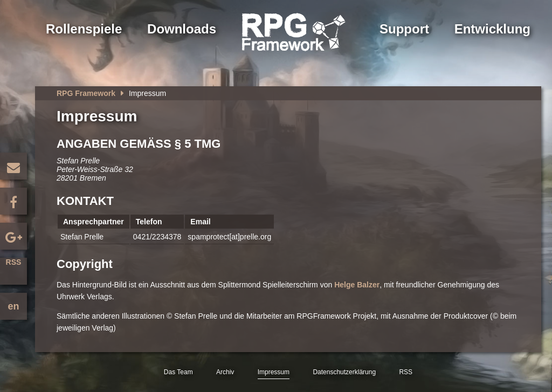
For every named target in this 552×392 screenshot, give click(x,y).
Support (404, 29)
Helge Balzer (357, 285)
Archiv (225, 372)
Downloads (182, 29)
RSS (14, 262)
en (13, 306)
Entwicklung (492, 29)
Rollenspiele (84, 29)
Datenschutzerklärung (344, 372)
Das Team (178, 372)
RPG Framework (86, 93)
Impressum (274, 372)
